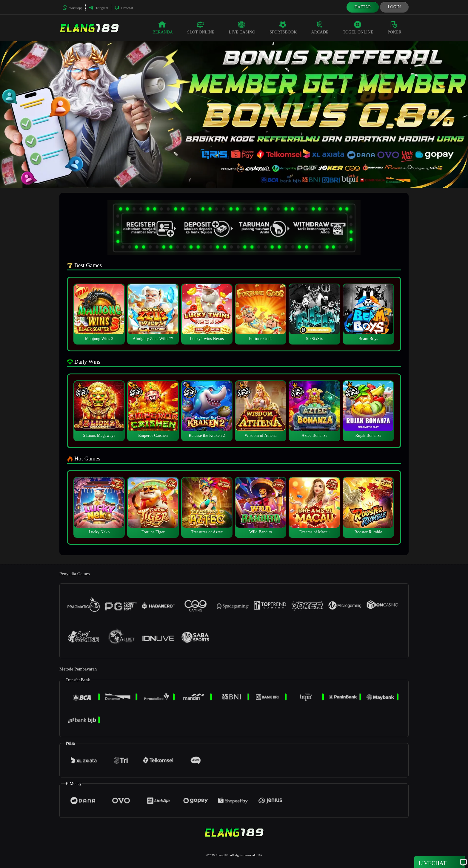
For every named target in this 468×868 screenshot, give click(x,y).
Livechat (124, 8)
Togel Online (358, 27)
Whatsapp (72, 8)
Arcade (320, 27)
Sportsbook (283, 27)
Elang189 (222, 855)
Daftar (363, 7)
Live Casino (242, 27)
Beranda (163, 27)
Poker (395, 27)
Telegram (98, 8)
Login (394, 7)
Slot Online (201, 27)
